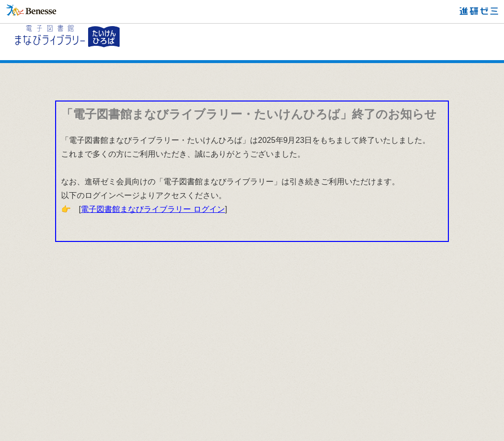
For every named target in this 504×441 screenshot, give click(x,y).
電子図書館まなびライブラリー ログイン (153, 209)
